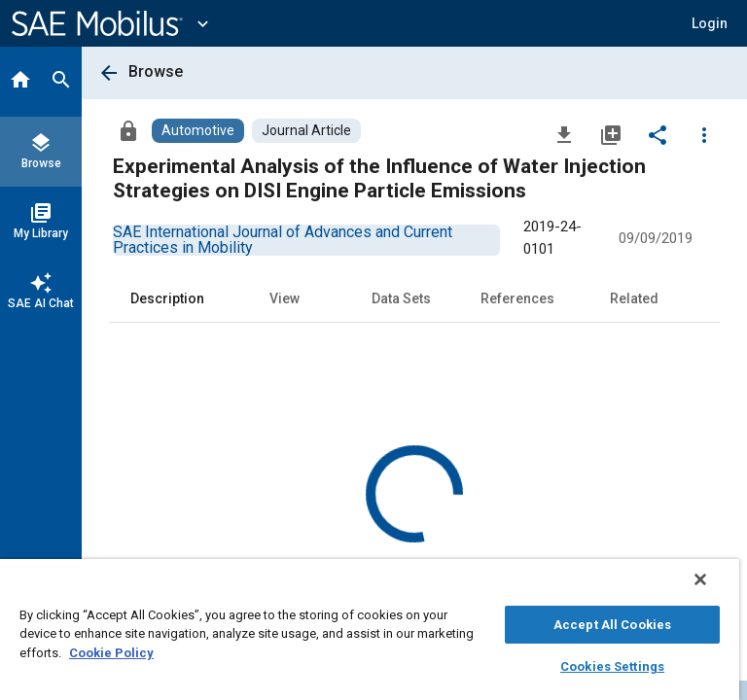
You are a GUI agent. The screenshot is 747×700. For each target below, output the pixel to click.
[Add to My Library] (611, 134)
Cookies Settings (612, 666)
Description (167, 298)
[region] (370, 630)
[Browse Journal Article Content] (306, 131)
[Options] (704, 134)
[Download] (564, 134)
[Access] (128, 130)
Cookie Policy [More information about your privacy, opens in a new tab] (111, 653)
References (517, 298)
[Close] (700, 579)
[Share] (658, 134)
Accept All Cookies (612, 625)
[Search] (61, 82)
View (285, 298)
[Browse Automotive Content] (198, 131)
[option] (283, 240)
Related (634, 298)
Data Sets (401, 298)
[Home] (20, 82)
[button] (710, 23)
